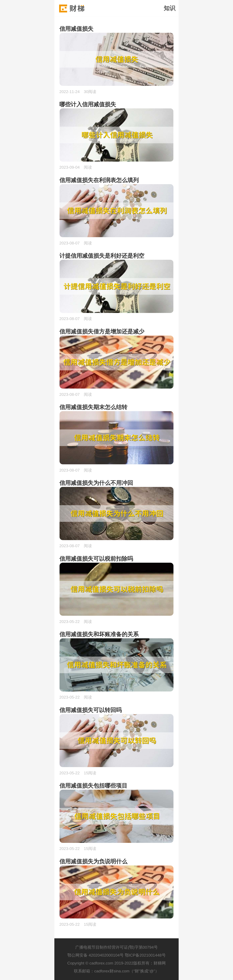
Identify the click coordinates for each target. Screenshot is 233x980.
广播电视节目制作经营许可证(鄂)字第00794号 (116, 947)
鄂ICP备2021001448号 (145, 955)
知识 (170, 8)
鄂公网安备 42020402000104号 (95, 955)
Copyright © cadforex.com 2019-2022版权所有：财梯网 (117, 963)
